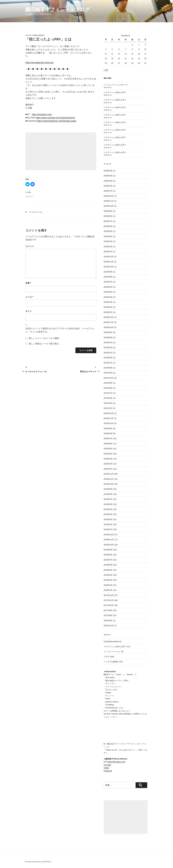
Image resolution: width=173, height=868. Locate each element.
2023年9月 (108, 332)
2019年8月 (108, 494)
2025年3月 (108, 241)
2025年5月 (108, 231)
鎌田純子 (42, 35)
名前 (28, 283)
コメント (30, 246)
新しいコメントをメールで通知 (44, 338)
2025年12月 (109, 196)
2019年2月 (108, 524)
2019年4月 (108, 514)
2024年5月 (108, 292)
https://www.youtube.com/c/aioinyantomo (55, 118)
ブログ (107, 657)
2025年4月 (108, 236)
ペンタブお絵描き (111, 662)
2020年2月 (108, 464)
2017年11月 (109, 600)
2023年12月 (109, 317)
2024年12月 (109, 257)
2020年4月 (108, 454)
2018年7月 (108, 560)
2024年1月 (108, 312)
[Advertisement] (61, 151)
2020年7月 (108, 438)
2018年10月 (109, 545)
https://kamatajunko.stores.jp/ (39, 63)
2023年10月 (109, 327)
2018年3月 (108, 580)
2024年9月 (108, 272)
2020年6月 (108, 444)
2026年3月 (108, 181)
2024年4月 (108, 297)
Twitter (106, 768)
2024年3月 (108, 302)
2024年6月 (108, 287)
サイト (29, 311)
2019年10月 (109, 484)
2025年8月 (108, 216)
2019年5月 (108, 509)
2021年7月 (108, 393)
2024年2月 (108, 307)
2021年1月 (108, 408)
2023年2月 (108, 347)
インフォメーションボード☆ (116, 85)
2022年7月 (108, 363)
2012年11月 (109, 626)
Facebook (108, 771)
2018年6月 (108, 565)
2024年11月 (109, 262)
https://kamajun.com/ (42, 114)
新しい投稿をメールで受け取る (44, 344)
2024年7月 (108, 282)
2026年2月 (108, 186)
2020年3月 (108, 459)
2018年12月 (109, 535)
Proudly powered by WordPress (38, 862)
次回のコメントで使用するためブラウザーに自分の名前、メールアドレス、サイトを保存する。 (60, 330)
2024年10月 (109, 267)
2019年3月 (108, 519)
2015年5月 (108, 621)
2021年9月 (108, 383)
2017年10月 (109, 605)
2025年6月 (108, 226)
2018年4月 (108, 575)
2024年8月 (108, 277)
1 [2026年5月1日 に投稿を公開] (132, 44)
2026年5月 (108, 171)
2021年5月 (108, 403)
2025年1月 (108, 252)
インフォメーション (36, 212)
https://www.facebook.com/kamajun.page (56, 121)
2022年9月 (108, 358)
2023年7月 (108, 342)
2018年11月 (109, 540)
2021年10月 (109, 378)
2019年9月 (108, 489)
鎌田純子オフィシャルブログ (58, 10)
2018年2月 (108, 585)
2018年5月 (108, 570)
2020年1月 (108, 469)
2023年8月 (108, 337)
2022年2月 (108, 373)
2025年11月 (109, 201)
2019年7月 (108, 499)
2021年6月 (108, 398)
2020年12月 (109, 413)
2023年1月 (108, 353)
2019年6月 (108, 504)
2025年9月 (108, 211)
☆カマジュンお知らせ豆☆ (115, 92)
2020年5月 (108, 449)
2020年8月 (108, 433)
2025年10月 (109, 206)
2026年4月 (108, 176)
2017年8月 (108, 615)
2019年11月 (109, 479)
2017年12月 (109, 595)
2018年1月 (108, 590)
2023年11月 (109, 322)
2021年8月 (108, 388)
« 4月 (106, 70)
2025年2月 (108, 247)
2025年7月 (108, 221)
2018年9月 (108, 550)
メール (29, 297)
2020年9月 (108, 428)
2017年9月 (108, 610)
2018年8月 (108, 555)
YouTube (107, 765)
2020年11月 (109, 418)
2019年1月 (108, 529)
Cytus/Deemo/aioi (111, 641)
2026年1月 (108, 191)
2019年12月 (109, 474)
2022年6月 (108, 368)
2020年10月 (109, 423)
